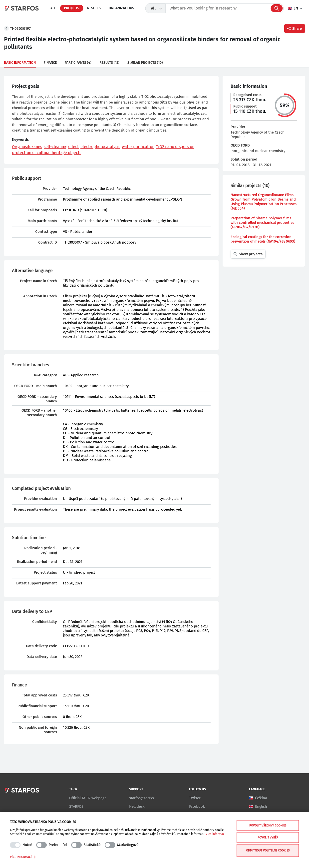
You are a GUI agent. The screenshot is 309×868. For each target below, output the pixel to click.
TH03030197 (20, 29)
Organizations (121, 8)
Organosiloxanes (27, 147)
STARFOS (76, 806)
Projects (72, 8)
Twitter (195, 798)
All (53, 8)
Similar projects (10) (145, 63)
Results (94, 8)
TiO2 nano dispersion (175, 147)
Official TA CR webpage (88, 798)
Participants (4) (78, 63)
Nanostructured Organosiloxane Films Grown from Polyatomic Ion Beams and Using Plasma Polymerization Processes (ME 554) (264, 202)
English (261, 806)
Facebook (197, 806)
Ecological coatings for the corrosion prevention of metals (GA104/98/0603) (263, 239)
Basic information (20, 63)
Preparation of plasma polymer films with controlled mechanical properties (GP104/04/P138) (262, 223)
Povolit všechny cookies (268, 825)
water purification (138, 147)
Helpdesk (137, 806)
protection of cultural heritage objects (47, 153)
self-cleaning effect (61, 147)
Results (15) (109, 63)
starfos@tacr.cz (142, 798)
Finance (50, 63)
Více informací (216, 834)
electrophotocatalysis (100, 147)
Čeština (261, 798)
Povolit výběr (268, 837)
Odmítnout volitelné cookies (268, 850)
